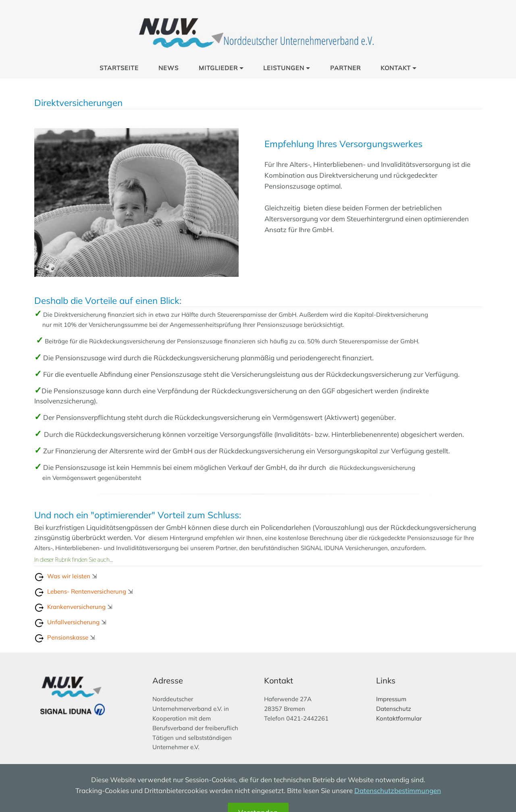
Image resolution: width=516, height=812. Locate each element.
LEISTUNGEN (284, 68)
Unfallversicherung (73, 622)
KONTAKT (396, 68)
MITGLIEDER (218, 68)
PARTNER (345, 68)
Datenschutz (394, 709)
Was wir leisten (69, 576)
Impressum (391, 699)
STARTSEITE (119, 68)
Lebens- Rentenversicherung (87, 591)
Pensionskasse (67, 637)
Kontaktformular (399, 718)
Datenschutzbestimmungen (398, 803)
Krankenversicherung (76, 607)
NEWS (169, 68)
